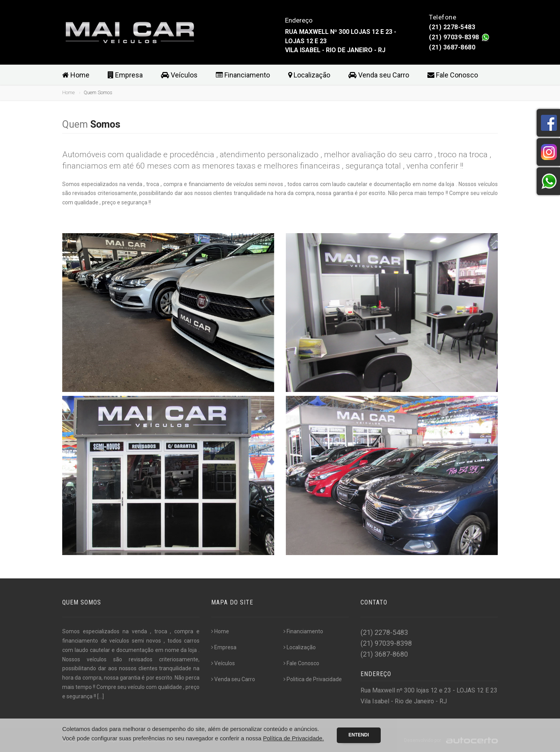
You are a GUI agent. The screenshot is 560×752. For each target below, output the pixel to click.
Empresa (125, 75)
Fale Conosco (453, 75)
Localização (309, 75)
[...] (101, 696)
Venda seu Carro (379, 75)
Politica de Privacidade (313, 679)
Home (76, 75)
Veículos (179, 75)
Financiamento (243, 75)
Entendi (359, 735)
